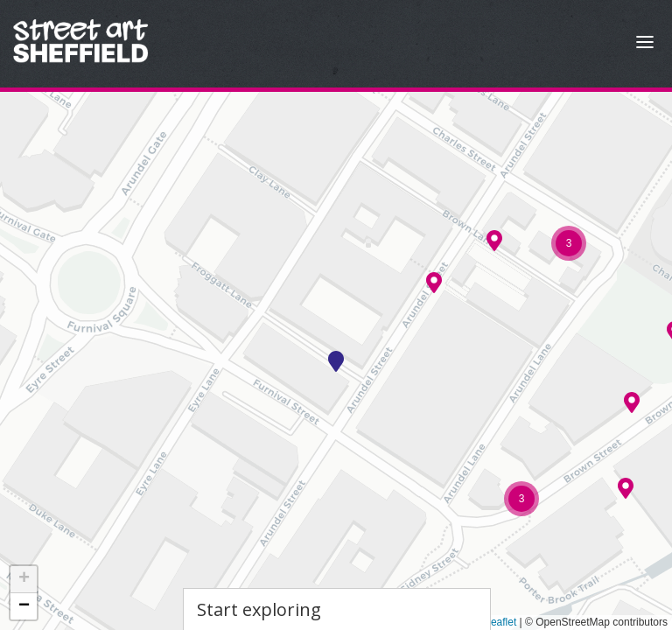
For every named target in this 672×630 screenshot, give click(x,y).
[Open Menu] (645, 44)
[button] (336, 361)
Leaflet (494, 622)
